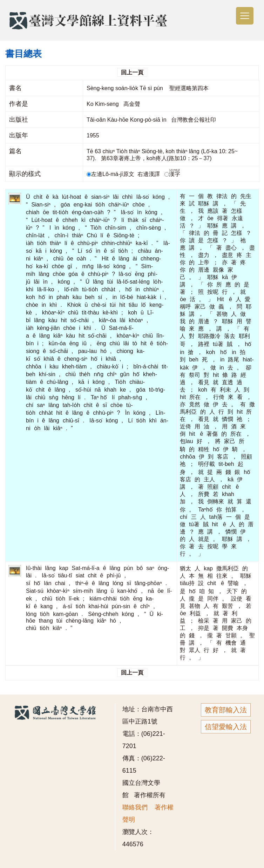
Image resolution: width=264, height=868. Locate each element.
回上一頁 (132, 72)
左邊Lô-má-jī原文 (111, 174)
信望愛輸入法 (226, 727)
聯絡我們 (135, 807)
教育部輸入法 (226, 710)
